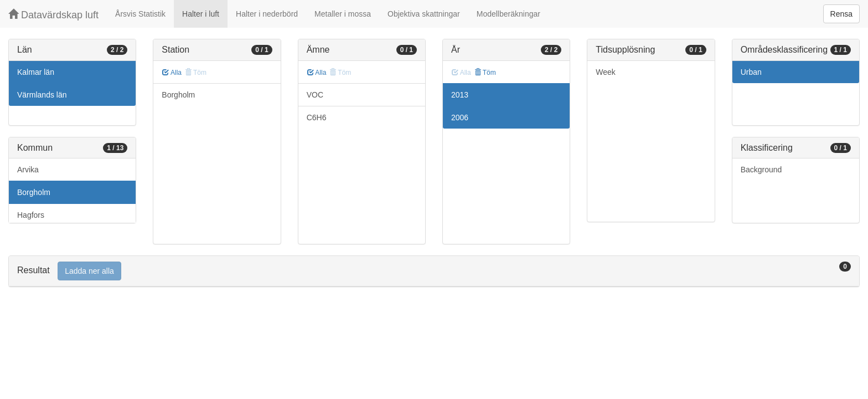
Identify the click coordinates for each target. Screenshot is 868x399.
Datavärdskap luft (53, 15)
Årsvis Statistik (140, 14)
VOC (315, 95)
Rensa (841, 14)
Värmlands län (42, 95)
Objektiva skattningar (424, 14)
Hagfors (31, 215)
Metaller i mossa (343, 14)
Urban (751, 72)
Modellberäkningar (508, 14)
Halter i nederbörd (267, 14)
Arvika (28, 170)
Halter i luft (201, 14)
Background (761, 170)
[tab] (434, 271)
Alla (172, 73)
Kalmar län (36, 72)
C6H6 (317, 117)
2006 (460, 117)
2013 (460, 95)
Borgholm (34, 192)
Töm (485, 73)
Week (606, 72)
